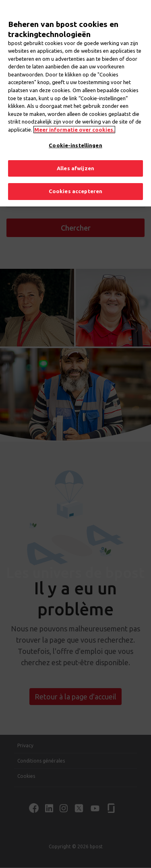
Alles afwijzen (75, 157)
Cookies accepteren (75, 180)
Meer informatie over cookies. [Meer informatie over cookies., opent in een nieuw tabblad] (74, 118)
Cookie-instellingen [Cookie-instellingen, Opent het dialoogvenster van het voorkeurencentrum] (75, 134)
